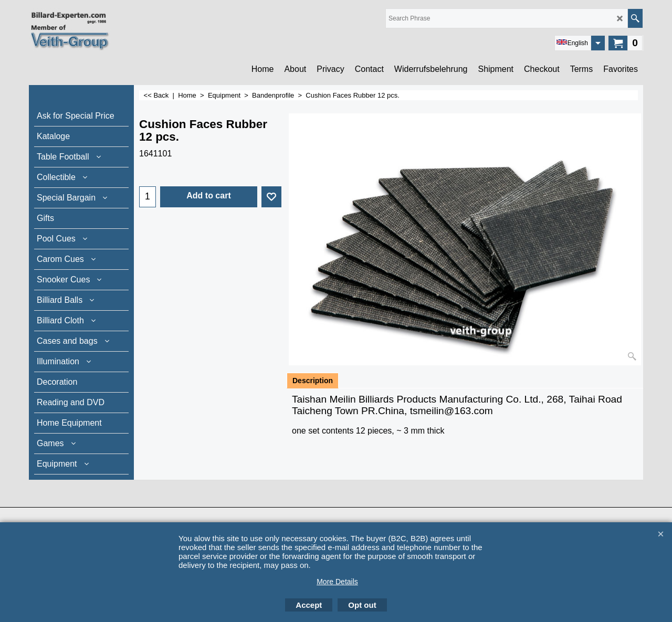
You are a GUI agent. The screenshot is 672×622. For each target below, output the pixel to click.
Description (313, 381)
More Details (337, 582)
